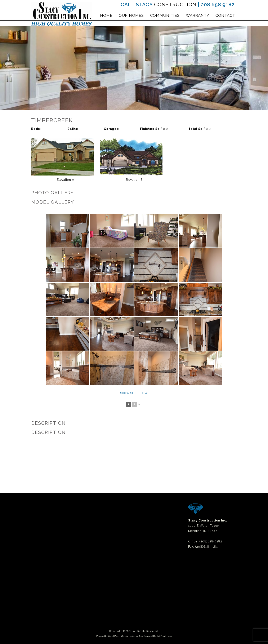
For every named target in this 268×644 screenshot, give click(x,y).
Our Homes (131, 15)
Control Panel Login (162, 636)
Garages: (112, 129)
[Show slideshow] (134, 393)
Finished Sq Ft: (153, 129)
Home (106, 15)
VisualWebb (114, 636)
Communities (165, 15)
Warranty (198, 15)
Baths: (73, 129)
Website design (128, 636)
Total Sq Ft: (199, 129)
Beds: (36, 129)
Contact (225, 15)
